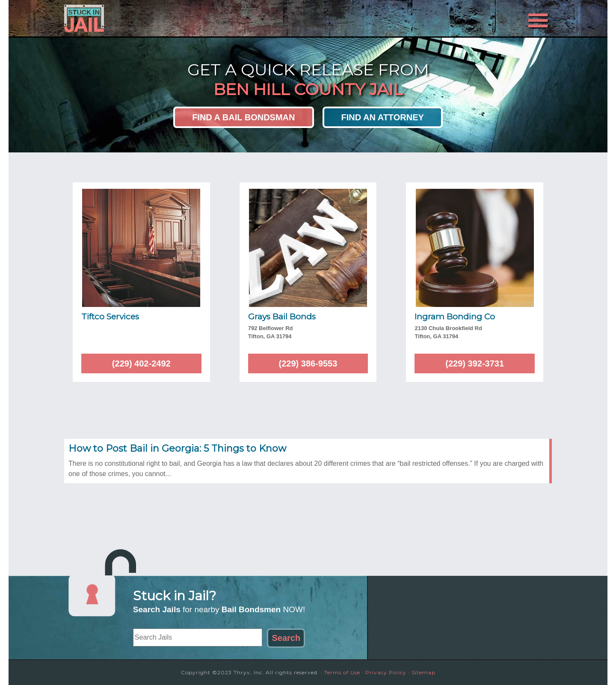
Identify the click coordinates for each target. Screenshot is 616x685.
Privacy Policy (386, 672)
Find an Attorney (383, 117)
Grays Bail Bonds (282, 317)
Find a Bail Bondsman (243, 117)
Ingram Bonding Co (455, 317)
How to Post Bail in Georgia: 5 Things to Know (177, 448)
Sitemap (423, 672)
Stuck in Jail (141, 18)
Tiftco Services (110, 317)
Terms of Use (342, 672)
